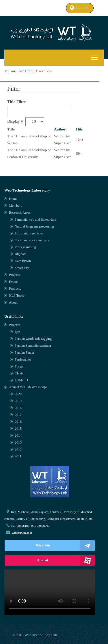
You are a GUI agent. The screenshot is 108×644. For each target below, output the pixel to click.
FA (78, 8)
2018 (18, 408)
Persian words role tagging (33, 339)
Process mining (25, 247)
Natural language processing (34, 227)
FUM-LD (21, 380)
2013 (18, 443)
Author (60, 129)
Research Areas (20, 213)
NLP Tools (16, 296)
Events (14, 282)
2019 (18, 401)
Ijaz (17, 332)
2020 (18, 394)
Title (11, 129)
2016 (18, 422)
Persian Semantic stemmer (33, 346)
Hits (79, 129)
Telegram (65, 545)
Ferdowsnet (23, 360)
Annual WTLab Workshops (28, 387)
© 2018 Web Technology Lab (35, 635)
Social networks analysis (32, 240)
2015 (18, 429)
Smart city (22, 268)
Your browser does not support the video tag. (50, 592)
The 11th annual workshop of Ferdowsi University (29, 154)
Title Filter (17, 102)
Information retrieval (29, 234)
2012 (18, 450)
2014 (18, 436)
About (13, 303)
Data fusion (23, 261)
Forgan (20, 367)
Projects (15, 275)
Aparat (66, 560)
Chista (19, 374)
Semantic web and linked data (35, 220)
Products (15, 289)
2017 (18, 415)
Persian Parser (24, 353)
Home (30, 71)
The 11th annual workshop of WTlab (29, 140)
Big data (20, 254)
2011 (18, 457)
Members (15, 206)
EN (86, 8)
